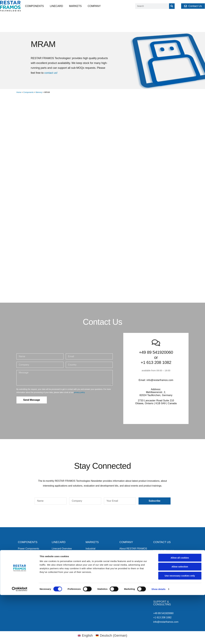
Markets (75, 6)
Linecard (56, 6)
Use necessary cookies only (180, 625)
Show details (159, 638)
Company (94, 6)
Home (19, 92)
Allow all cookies (180, 607)
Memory (39, 92)
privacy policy (79, 392)
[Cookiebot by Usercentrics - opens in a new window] (20, 638)
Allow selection (180, 616)
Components (34, 6)
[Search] (172, 6)
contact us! (51, 73)
